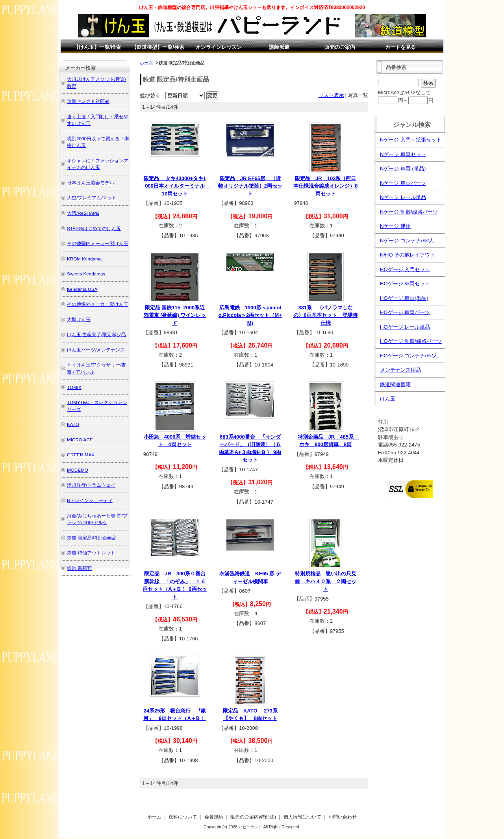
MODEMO (78, 470)
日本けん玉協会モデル (91, 183)
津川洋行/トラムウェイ (91, 485)
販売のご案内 (340, 47)
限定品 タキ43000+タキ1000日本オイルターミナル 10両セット (177, 186)
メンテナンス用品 (400, 370)
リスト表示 (331, 95)
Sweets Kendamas (86, 274)
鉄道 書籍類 (79, 568)
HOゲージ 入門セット (405, 269)
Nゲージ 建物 (395, 226)
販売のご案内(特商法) (253, 817)
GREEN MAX (81, 455)
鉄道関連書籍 (395, 384)
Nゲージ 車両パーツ (403, 183)
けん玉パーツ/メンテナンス (96, 350)
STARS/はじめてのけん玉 (94, 228)
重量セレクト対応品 (88, 101)
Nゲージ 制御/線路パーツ (409, 212)
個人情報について (302, 817)
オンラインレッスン (219, 47)
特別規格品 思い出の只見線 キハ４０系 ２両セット (326, 581)
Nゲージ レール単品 (403, 197)
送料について (183, 817)
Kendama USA (82, 289)
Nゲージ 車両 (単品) (403, 168)
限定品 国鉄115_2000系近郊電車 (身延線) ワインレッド (175, 315)
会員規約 (214, 817)
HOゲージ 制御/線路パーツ (411, 341)
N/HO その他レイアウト (408, 255)
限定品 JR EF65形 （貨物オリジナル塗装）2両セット (250, 186)
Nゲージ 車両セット (403, 154)
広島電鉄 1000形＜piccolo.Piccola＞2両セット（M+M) (250, 315)
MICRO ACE (80, 440)
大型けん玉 (79, 319)
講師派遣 (279, 47)
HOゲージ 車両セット (405, 284)
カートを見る (400, 47)
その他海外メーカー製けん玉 (98, 304)
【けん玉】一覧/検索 (97, 47)
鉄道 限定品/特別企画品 (92, 538)
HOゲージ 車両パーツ (405, 312)
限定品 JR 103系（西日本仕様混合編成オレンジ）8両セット (325, 186)
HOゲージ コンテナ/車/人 (409, 356)
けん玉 (388, 399)
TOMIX (74, 387)
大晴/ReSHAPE (83, 213)
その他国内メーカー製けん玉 (98, 243)
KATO (73, 424)
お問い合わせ (343, 817)
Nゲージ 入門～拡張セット (411, 140)
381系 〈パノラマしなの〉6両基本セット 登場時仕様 (325, 315)
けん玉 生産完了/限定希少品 (97, 334)
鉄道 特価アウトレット (91, 553)
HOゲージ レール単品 (405, 327)
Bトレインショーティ (90, 500)
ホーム (146, 63)
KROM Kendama (84, 259)
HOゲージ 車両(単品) (404, 298)
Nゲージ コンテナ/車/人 (407, 241)
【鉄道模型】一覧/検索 (158, 47)
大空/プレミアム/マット (92, 198)
